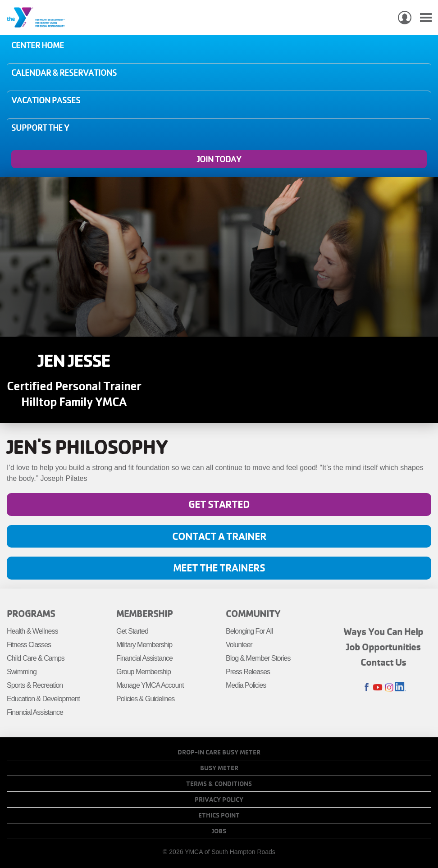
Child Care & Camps (36, 658)
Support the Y (40, 128)
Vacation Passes (46, 100)
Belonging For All (249, 631)
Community (253, 613)
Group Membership (144, 672)
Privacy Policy (219, 799)
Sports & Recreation (35, 685)
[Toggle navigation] (426, 18)
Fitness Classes (29, 645)
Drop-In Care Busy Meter (219, 752)
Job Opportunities (383, 647)
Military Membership (144, 645)
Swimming (22, 672)
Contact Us (383, 662)
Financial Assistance (35, 712)
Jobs (219, 831)
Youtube (378, 688)
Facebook (367, 688)
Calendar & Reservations (64, 73)
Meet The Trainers (219, 568)
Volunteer (239, 645)
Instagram (389, 688)
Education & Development (43, 699)
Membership (144, 613)
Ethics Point (219, 815)
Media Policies (246, 685)
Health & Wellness (32, 631)
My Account (405, 18)
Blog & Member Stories (258, 658)
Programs (31, 613)
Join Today (219, 159)
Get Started (219, 504)
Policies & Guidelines (145, 699)
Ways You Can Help (383, 631)
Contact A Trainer (219, 536)
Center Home (38, 45)
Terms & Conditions (219, 784)
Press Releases (248, 672)
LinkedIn (400, 688)
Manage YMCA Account (150, 685)
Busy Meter (219, 768)
